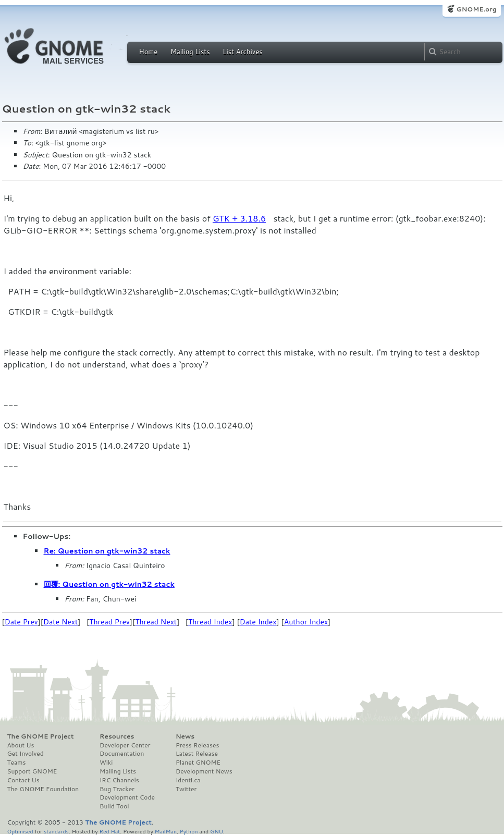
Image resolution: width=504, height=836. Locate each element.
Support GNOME (32, 771)
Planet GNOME (198, 763)
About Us (21, 745)
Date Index (258, 622)
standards (56, 831)
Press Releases (197, 745)
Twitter (186, 789)
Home (149, 52)
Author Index (306, 622)
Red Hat (109, 831)
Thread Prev (109, 622)
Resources (117, 736)
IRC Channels (119, 780)
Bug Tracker (117, 789)
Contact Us (23, 780)
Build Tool (114, 806)
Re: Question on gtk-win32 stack (107, 551)
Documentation (122, 754)
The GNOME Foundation (43, 789)
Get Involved (26, 754)
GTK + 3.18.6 (239, 218)
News (185, 736)
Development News (204, 771)
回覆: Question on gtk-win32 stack (109, 584)
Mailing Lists (190, 52)
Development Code (127, 797)
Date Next (60, 622)
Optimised (20, 831)
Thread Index (210, 622)
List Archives (242, 52)
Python (189, 831)
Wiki (106, 763)
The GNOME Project (41, 736)
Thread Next (156, 622)
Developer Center (125, 745)
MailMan (166, 831)
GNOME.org (476, 9)
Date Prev (21, 622)
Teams (17, 763)
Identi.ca (188, 780)
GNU (217, 831)
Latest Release (197, 754)
